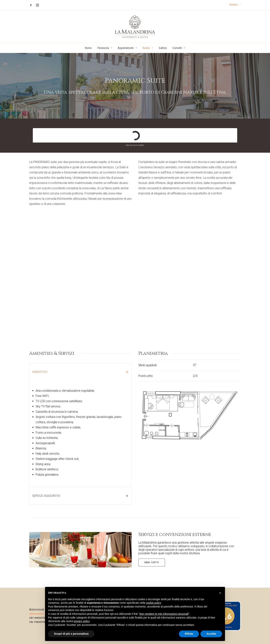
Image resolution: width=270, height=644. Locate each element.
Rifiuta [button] (189, 634)
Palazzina (105, 48)
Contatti (179, 48)
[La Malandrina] (135, 27)
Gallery (163, 48)
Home (88, 48)
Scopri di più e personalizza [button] (71, 634)
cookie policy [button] (153, 603)
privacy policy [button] (82, 621)
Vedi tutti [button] (152, 562)
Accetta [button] (211, 634)
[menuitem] (235, 5)
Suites (148, 48)
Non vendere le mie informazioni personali (164, 614)
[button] (31, 5)
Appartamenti (127, 48)
